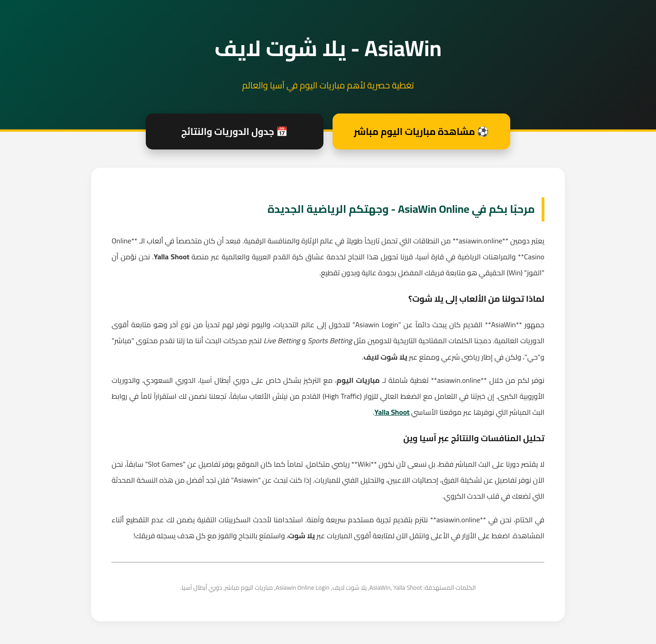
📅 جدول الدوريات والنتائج (235, 131)
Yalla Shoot (392, 412)
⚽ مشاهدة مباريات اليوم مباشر (421, 131)
